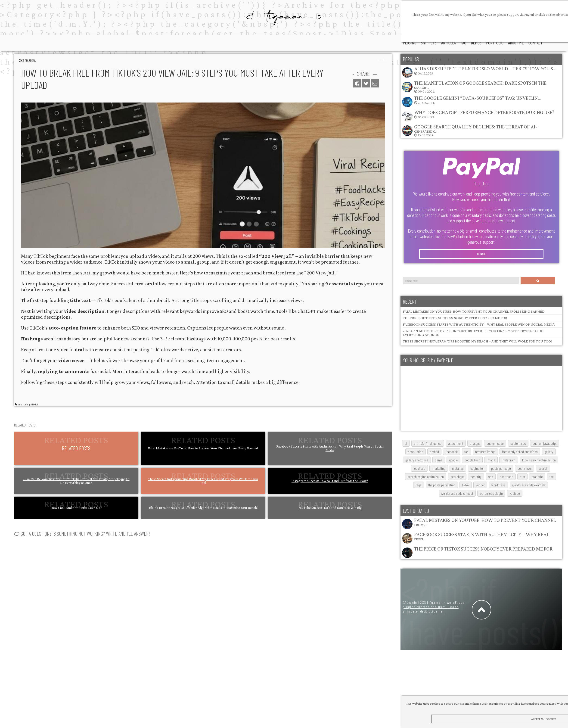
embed (434, 452)
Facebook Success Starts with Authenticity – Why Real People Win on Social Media (330, 448)
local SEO (419, 468)
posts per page (501, 468)
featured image (485, 452)
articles (382, 60)
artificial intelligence (428, 443)
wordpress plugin (491, 493)
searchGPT (457, 477)
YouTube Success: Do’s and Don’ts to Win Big (330, 508)
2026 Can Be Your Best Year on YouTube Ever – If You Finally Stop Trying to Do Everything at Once (76, 481)
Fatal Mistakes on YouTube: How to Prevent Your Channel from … (485, 522)
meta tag (458, 468)
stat (522, 477)
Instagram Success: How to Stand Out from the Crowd (330, 481)
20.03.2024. (471, 101)
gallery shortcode (417, 460)
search (543, 468)
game (439, 460)
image (491, 460)
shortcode (506, 477)
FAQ (466, 452)
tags (419, 485)
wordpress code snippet (457, 493)
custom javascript (545, 443)
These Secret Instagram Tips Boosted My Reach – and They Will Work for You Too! (203, 481)
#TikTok (34, 404)
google (453, 460)
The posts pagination (442, 485)
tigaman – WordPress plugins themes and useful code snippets (434, 607)
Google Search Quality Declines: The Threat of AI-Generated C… (476, 129)
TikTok (466, 485)
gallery (549, 452)
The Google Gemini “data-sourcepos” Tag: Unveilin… (477, 98)
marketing (439, 468)
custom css (518, 443)
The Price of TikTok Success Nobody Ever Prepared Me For (455, 318)
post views (525, 468)
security (476, 477)
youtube (515, 493)
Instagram (509, 460)
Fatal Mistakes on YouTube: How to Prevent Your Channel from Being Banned (203, 448)
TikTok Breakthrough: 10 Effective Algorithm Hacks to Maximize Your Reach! (203, 508)
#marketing (24, 404)
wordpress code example (529, 485)
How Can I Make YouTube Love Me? (76, 508)
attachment (456, 443)
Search (538, 281)
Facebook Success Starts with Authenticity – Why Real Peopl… (482, 536)
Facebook (452, 452)
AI (406, 443)
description (416, 452)
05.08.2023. (478, 116)
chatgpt (475, 443)
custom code (495, 443)
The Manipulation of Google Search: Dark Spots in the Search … (480, 85)
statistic (537, 477)
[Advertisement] (448, 398)
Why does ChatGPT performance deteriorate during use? (484, 112)
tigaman (438, 611)
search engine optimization (426, 477)
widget (480, 485)
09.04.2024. (474, 87)
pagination (477, 468)
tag (552, 477)
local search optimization (539, 460)
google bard (472, 460)
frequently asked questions (520, 452)
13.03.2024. (470, 130)
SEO (491, 477)
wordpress (498, 485)
